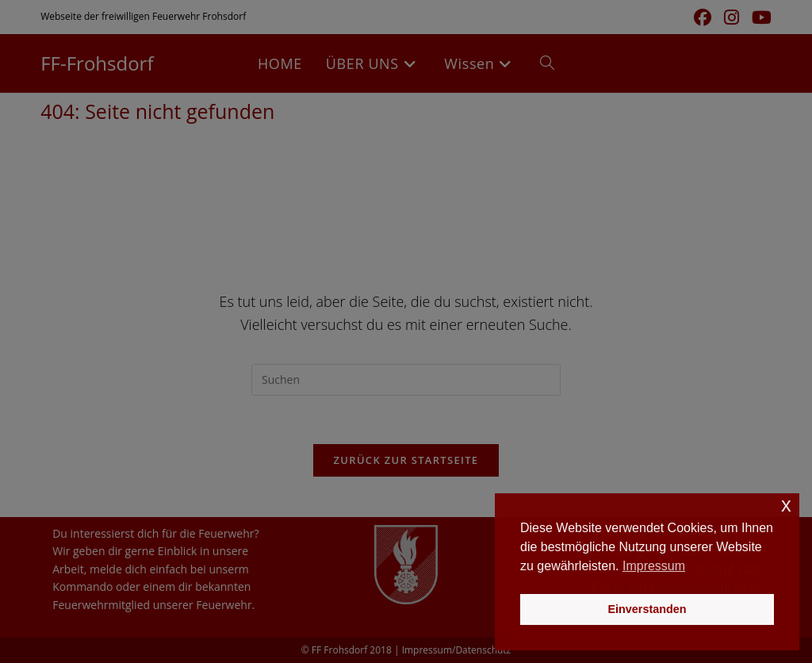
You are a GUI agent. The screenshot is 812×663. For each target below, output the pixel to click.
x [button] (786, 505)
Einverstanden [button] (647, 609)
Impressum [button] (654, 566)
